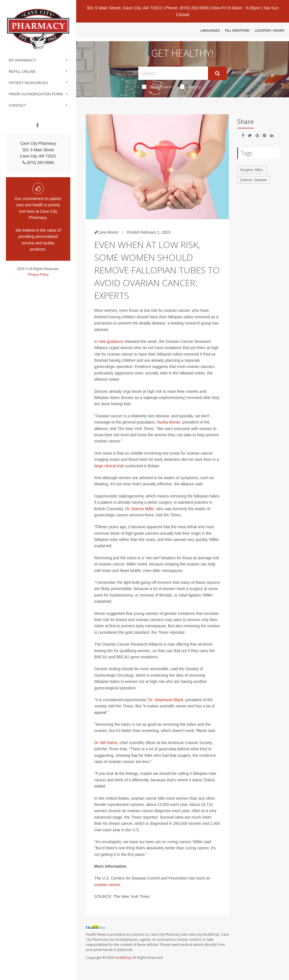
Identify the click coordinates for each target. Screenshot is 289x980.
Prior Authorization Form (36, 94)
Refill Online (22, 72)
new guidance (111, 341)
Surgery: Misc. (252, 170)
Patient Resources (28, 83)
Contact (17, 105)
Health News (158, 87)
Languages (210, 30)
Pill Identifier (237, 30)
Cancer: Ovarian (254, 180)
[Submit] (217, 73)
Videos (191, 87)
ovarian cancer (107, 885)
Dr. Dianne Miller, (140, 509)
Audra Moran (169, 422)
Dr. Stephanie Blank (166, 700)
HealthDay (123, 958)
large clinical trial (109, 466)
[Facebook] (37, 126)
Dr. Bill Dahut (106, 743)
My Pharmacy (22, 60)
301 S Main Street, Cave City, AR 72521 (124, 8)
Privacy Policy (38, 275)
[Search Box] (173, 73)
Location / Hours (270, 30)
